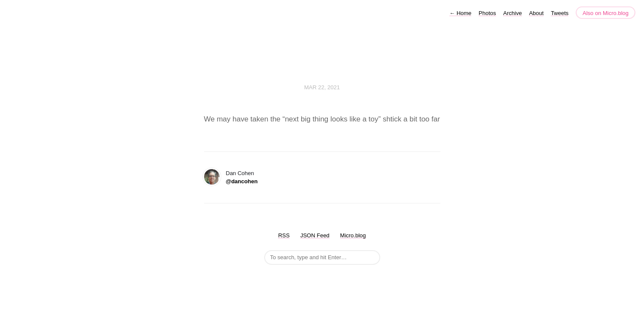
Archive (512, 13)
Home (460, 13)
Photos (487, 13)
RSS (284, 235)
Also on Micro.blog (606, 13)
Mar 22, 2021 (322, 87)
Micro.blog (353, 235)
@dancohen (242, 181)
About (536, 13)
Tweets (560, 13)
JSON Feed (315, 235)
